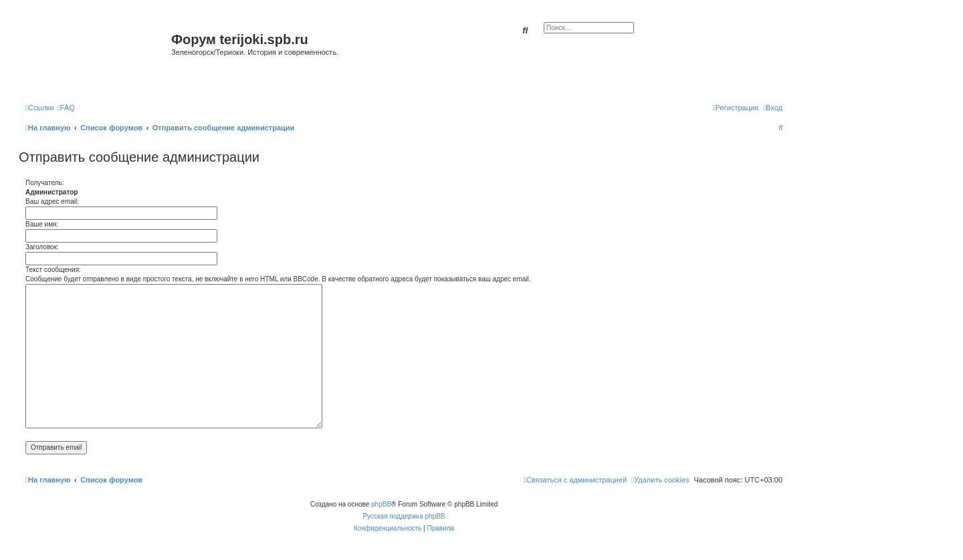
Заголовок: (42, 247)
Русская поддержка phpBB (404, 516)
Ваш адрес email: (52, 201)
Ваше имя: (42, 224)
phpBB (381, 504)
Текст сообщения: (53, 270)
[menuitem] (66, 108)
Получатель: (44, 183)
